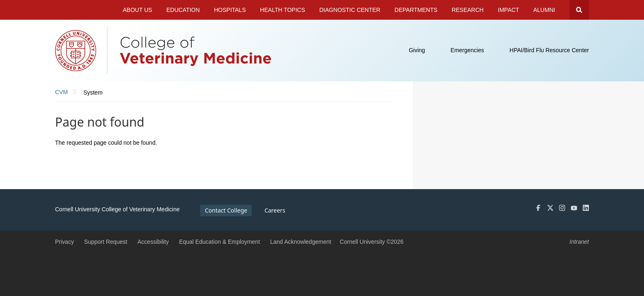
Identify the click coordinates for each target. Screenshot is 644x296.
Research (468, 10)
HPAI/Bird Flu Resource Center (549, 50)
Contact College (226, 210)
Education (183, 10)
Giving (417, 50)
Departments (416, 10)
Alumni (544, 10)
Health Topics (283, 10)
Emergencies (467, 50)
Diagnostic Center (350, 10)
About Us (137, 10)
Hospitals (230, 10)
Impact (508, 10)
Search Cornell (579, 10)
